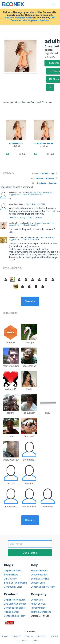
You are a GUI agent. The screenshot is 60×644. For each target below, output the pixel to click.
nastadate (11, 507)
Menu (53, 3)
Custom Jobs (38, 583)
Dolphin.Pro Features (15, 600)
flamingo (29, 343)
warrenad (29, 483)
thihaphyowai (29, 507)
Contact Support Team (43, 587)
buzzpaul (29, 436)
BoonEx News (11, 575)
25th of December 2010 (33, 195)
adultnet (16, 146)
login (10, 187)
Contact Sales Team (15, 616)
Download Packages (14, 608)
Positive (40, 178)
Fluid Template (16, 143)
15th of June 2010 (31, 239)
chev (48, 413)
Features (16, 636)
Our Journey (10, 579)
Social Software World (15, 583)
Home (5, 636)
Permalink (13, 218)
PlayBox (11, 343)
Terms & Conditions (41, 612)
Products (42, 183)
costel (11, 436)
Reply (23, 218)
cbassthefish (29, 366)
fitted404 (14, 238)
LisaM (29, 389)
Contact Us (37, 600)
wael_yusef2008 (12, 460)
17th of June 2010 (31, 225)
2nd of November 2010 (35, 204)
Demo (35, 641)
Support (41, 636)
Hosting (54, 636)
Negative (50, 178)
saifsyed (11, 483)
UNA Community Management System (33, 19)
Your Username (16, 204)
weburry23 (11, 389)
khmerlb (13, 193)
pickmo (11, 413)
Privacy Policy (38, 608)
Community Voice (13, 587)
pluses (38, 218)
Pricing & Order (12, 612)
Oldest (45, 174)
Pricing (29, 636)
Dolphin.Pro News (13, 571)
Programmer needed (44, 143)
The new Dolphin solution (19, 18)
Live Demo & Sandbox (15, 604)
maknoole (48, 507)
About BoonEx (38, 604)
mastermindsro (11, 366)
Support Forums (39, 571)
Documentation (39, 575)
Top (53, 174)
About (25, 641)
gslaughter (29, 413)
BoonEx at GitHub (40, 579)
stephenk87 (29, 460)
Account (53, 183)
